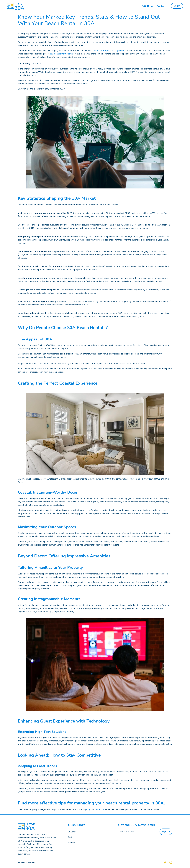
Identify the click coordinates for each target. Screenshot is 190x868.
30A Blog (72, 832)
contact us (99, 809)
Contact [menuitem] (161, 6)
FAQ (70, 837)
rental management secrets (61, 54)
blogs (89, 809)
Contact (72, 843)
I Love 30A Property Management (108, 51)
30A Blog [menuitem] (147, 6)
